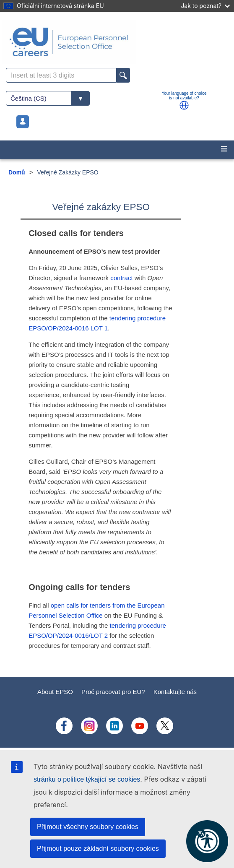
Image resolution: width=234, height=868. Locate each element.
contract (121, 278)
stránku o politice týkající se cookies (87, 779)
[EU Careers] (117, 42)
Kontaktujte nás (175, 692)
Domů (17, 172)
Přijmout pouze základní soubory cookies (98, 849)
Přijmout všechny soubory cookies (88, 827)
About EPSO (55, 692)
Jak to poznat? (205, 6)
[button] (184, 105)
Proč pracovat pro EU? (113, 692)
